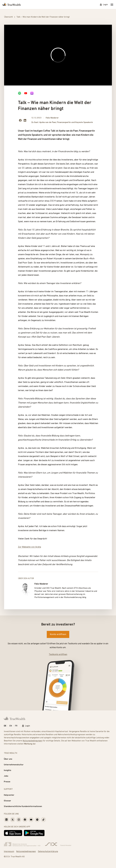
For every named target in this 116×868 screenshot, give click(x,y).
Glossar (7, 801)
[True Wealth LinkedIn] (6, 820)
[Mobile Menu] (112, 5)
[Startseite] (12, 5)
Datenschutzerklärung (48, 852)
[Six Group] (58, 844)
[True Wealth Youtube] (31, 820)
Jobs (6, 776)
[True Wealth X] (13, 820)
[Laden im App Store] (13, 833)
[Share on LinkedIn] (25, 120)
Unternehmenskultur (14, 765)
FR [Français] (16, 726)
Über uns (8, 759)
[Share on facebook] (20, 120)
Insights (8, 770)
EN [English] (11, 726)
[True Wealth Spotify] (37, 820)
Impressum (9, 852)
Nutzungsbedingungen (32, 741)
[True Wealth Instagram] (19, 820)
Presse (7, 782)
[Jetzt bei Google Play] (34, 833)
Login (104, 5)
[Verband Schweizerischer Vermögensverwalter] (22, 844)
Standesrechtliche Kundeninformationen (23, 806)
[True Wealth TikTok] (43, 820)
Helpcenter (9, 795)
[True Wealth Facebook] (25, 820)
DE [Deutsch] (5, 726)
